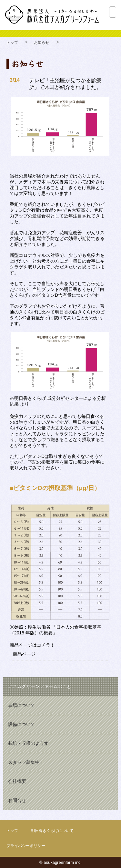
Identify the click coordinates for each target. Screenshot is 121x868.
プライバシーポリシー (26, 846)
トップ (12, 43)
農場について (22, 705)
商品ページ (24, 654)
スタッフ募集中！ (26, 762)
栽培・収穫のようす (28, 743)
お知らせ (42, 43)
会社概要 (17, 781)
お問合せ (17, 800)
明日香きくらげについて (52, 831)
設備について (22, 724)
